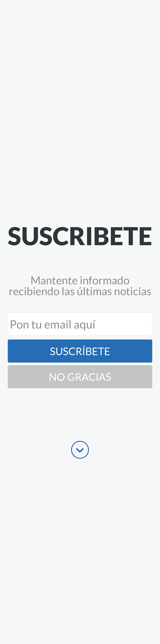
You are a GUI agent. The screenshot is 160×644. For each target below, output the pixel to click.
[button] (80, 236)
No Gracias (80, 377)
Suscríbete (80, 351)
